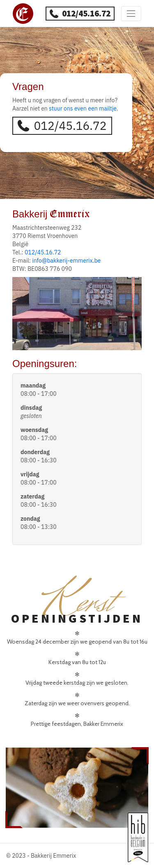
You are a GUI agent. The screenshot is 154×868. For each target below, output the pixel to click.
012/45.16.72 (80, 13)
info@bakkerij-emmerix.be (66, 261)
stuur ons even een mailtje (83, 108)
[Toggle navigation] (131, 13)
